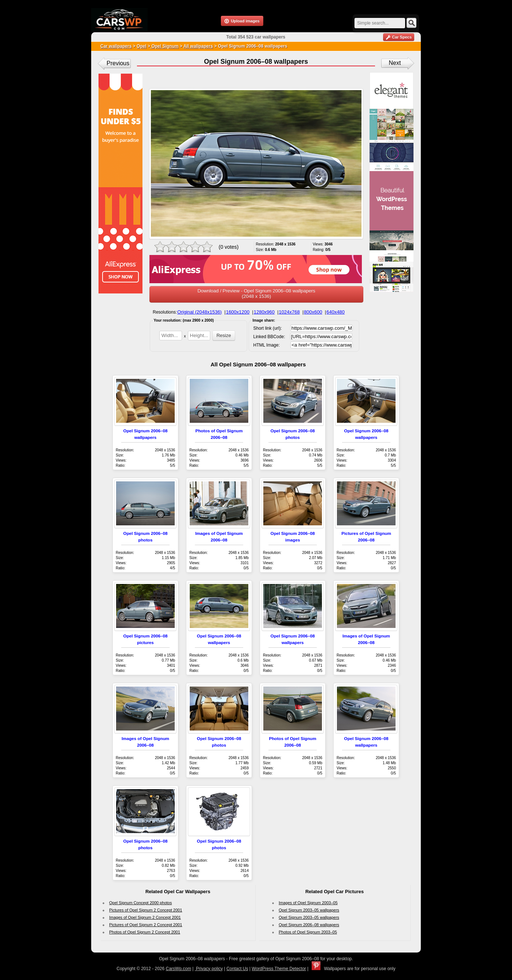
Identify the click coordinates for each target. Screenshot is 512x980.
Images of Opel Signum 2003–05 (308, 903)
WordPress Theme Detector (279, 969)
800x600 (313, 312)
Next (395, 63)
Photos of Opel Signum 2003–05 (308, 932)
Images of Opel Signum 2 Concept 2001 (145, 917)
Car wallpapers (116, 46)
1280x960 (264, 312)
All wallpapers (198, 46)
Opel (142, 46)
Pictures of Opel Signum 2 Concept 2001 (146, 910)
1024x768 (289, 312)
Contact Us (237, 969)
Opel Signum (164, 46)
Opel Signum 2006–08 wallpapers (309, 925)
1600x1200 (238, 312)
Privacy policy (209, 969)
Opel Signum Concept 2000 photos (140, 903)
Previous (118, 63)
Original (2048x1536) (199, 312)
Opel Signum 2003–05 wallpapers (309, 910)
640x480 (335, 312)
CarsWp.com (179, 969)
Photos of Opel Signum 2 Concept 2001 (145, 932)
